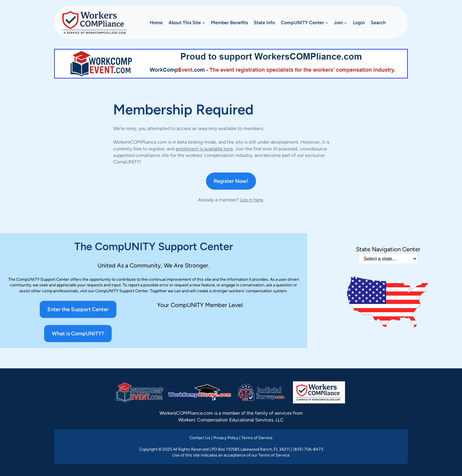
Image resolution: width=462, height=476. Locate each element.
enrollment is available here (204, 149)
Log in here (251, 200)
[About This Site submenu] (204, 23)
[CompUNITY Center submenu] (327, 23)
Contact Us (200, 438)
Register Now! (231, 181)
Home (156, 23)
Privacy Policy (226, 438)
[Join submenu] (346, 23)
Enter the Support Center (78, 309)
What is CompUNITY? (78, 334)
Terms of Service (257, 438)
